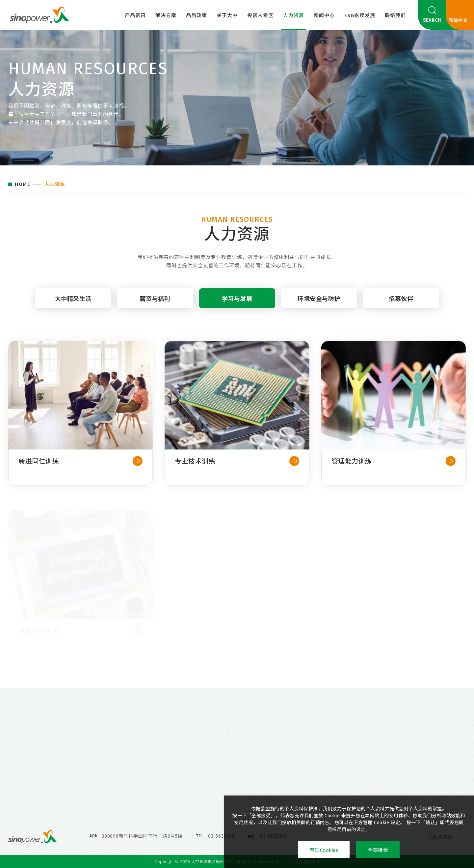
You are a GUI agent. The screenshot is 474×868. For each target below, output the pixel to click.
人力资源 (294, 15)
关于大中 (227, 15)
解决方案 (166, 15)
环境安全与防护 (319, 304)
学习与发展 (237, 304)
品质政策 (197, 15)
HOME (23, 184)
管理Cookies (324, 850)
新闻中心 (324, 15)
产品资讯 (135, 15)
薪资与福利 (155, 304)
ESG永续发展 (360, 15)
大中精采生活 (73, 304)
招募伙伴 (401, 304)
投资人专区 (260, 15)
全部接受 (378, 850)
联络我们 (395, 15)
